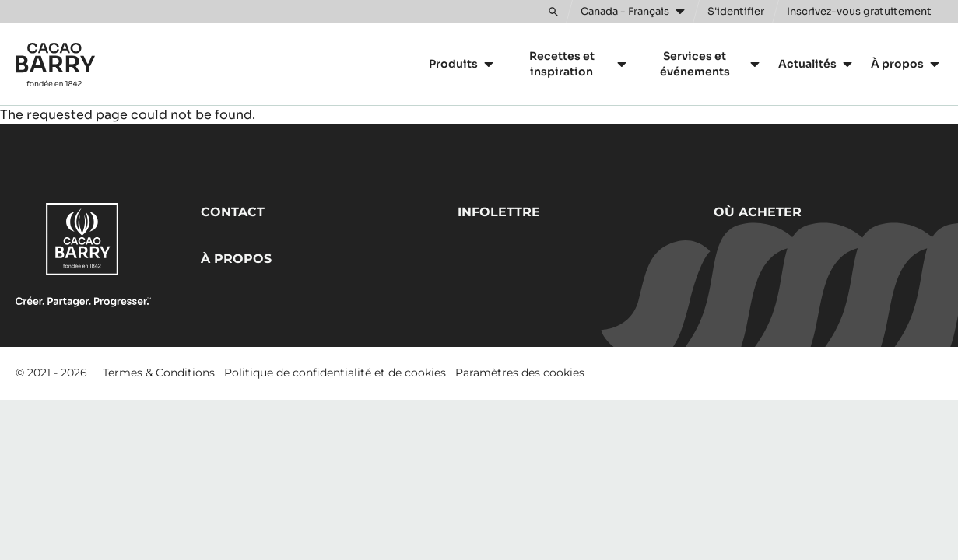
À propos (236, 259)
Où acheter (758, 212)
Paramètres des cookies (520, 373)
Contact (233, 212)
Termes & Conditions (159, 373)
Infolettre (499, 212)
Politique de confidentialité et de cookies (335, 373)
